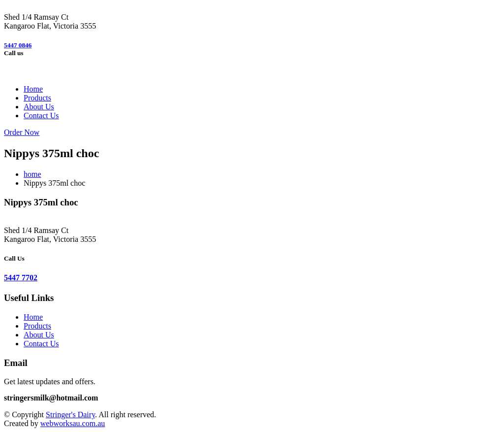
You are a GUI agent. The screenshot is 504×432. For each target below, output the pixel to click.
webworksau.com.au (73, 423)
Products (37, 98)
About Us (39, 107)
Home (33, 89)
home (32, 174)
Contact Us (41, 116)
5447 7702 (21, 278)
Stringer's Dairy (70, 415)
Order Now (22, 132)
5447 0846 (18, 45)
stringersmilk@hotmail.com (51, 398)
